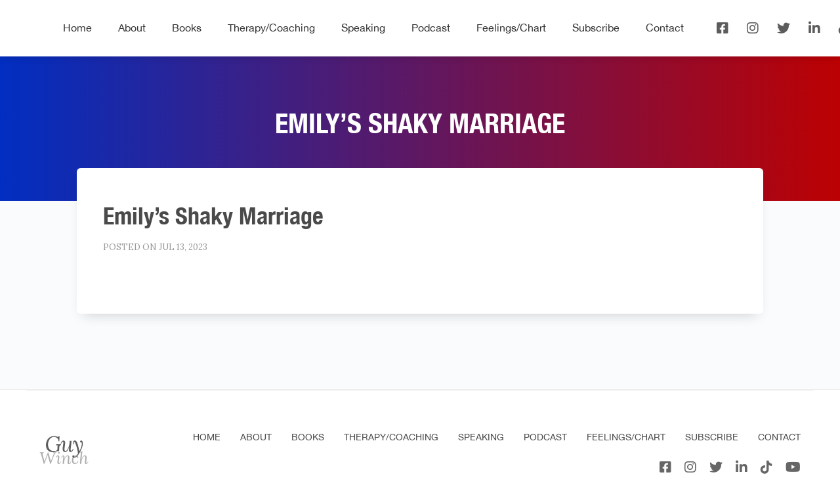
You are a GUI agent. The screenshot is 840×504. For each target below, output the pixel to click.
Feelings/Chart (511, 28)
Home (77, 28)
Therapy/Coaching (271, 28)
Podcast (431, 28)
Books (187, 28)
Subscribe (596, 28)
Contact (665, 28)
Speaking (363, 28)
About (132, 28)
